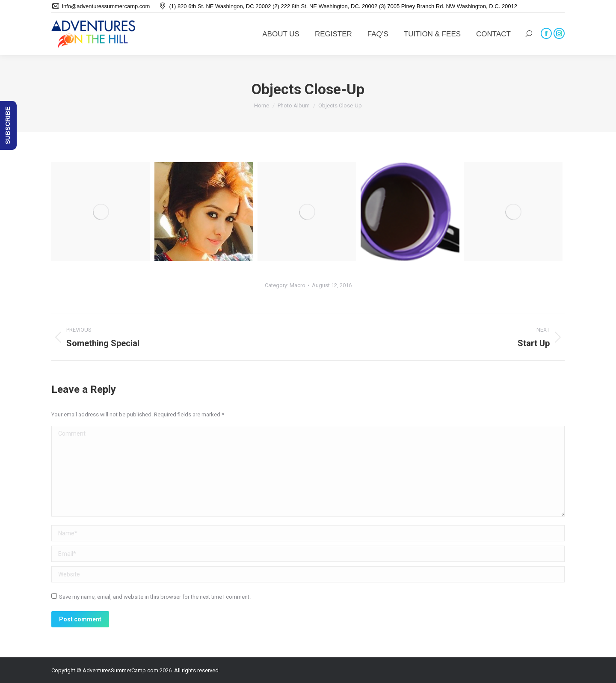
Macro (298, 285)
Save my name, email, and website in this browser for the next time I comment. (155, 597)
